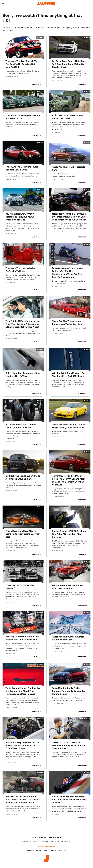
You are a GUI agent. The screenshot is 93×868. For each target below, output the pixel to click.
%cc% (41, 37)
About (33, 838)
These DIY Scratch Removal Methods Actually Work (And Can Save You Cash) (69, 745)
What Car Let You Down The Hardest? (20, 587)
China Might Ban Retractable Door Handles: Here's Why (23, 375)
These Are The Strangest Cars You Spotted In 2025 (23, 117)
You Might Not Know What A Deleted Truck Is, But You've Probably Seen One (20, 217)
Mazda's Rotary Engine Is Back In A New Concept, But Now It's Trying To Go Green (22, 745)
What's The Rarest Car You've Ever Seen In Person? (67, 587)
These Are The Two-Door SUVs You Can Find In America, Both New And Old (21, 64)
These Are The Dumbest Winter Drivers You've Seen (68, 638)
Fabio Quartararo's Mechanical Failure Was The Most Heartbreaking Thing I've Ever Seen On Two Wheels (68, 273)
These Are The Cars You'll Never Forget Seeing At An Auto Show (69, 426)
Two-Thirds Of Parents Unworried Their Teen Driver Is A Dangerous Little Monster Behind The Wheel (22, 324)
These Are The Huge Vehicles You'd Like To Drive (20, 270)
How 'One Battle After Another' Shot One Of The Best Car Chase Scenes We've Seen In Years (22, 800)
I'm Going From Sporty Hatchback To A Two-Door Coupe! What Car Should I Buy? (69, 64)
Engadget (30, 850)
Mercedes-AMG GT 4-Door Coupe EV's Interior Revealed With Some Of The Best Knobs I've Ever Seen (69, 217)
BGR (45, 850)
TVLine (39, 850)
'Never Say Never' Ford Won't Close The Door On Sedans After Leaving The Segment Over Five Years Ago (68, 480)
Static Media (33, 841)
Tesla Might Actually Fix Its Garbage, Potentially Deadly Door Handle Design (69, 691)
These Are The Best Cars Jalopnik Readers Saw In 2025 (23, 168)
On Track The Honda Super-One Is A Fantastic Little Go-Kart (23, 477)
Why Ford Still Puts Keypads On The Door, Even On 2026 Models (68, 375)
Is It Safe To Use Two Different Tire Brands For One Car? (21, 426)
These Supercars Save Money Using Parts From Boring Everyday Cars (23, 534)
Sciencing (53, 850)
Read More (35, 84)
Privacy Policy (56, 838)
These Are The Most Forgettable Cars (69, 168)
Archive (43, 838)
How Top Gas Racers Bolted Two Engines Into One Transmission (22, 638)
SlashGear (63, 850)
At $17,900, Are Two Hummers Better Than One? (68, 117)
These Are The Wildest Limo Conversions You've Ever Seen (68, 322)
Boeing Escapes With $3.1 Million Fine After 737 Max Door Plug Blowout (69, 534)
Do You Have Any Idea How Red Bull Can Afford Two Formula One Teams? (69, 800)
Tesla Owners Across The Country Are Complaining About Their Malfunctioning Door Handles (23, 691)
